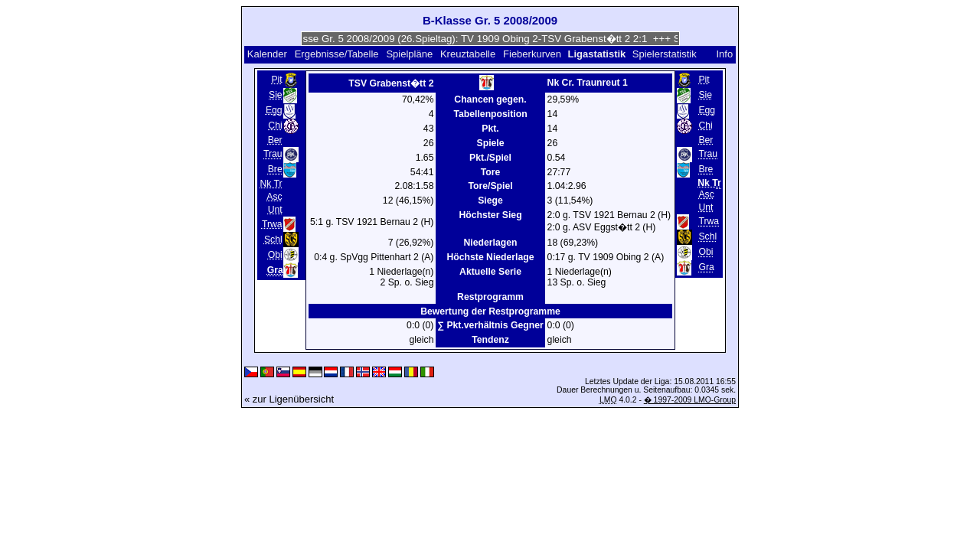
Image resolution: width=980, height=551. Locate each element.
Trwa (272, 224)
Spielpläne (409, 54)
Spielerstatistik (666, 54)
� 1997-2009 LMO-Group (690, 400)
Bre (275, 169)
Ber (275, 140)
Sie (276, 95)
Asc (274, 197)
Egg (274, 110)
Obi (275, 255)
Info (724, 54)
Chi (275, 126)
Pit (276, 80)
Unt (275, 210)
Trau (273, 154)
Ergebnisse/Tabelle (337, 54)
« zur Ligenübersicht (289, 399)
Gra (706, 268)
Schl (273, 240)
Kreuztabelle (468, 54)
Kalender (267, 54)
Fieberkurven (532, 54)
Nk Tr (271, 184)
